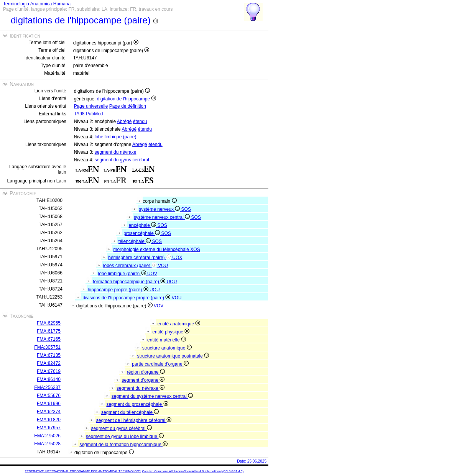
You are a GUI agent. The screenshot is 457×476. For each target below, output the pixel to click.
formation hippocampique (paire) (130, 282)
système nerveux (160, 209)
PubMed (95, 114)
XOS (195, 249)
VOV (159, 306)
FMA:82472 (49, 363)
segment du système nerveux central (152, 396)
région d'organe (146, 372)
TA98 (79, 114)
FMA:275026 (47, 436)
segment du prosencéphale (137, 404)
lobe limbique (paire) (116, 137)
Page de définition (128, 106)
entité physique (171, 332)
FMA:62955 (49, 323)
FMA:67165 (49, 339)
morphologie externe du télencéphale (152, 249)
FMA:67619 (49, 371)
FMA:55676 (49, 396)
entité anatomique (179, 324)
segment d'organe (143, 380)
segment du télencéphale (130, 412)
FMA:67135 (49, 355)
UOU (172, 282)
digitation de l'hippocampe (127, 99)
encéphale (143, 225)
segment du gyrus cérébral (122, 160)
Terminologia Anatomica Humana (37, 4)
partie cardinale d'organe (160, 364)
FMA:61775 (49, 331)
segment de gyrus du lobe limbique (125, 437)
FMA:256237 (47, 387)
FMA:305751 (47, 347)
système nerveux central (163, 217)
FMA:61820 (49, 420)
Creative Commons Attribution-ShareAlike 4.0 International (182, 471)
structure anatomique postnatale (173, 356)
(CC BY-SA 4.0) (233, 471)
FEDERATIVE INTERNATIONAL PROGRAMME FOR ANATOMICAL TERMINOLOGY (83, 471)
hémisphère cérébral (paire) (140, 258)
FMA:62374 (49, 412)
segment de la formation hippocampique (123, 445)
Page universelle (91, 106)
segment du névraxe (116, 152)
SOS (186, 209)
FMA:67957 (49, 428)
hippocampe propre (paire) (119, 290)
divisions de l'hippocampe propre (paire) (127, 298)
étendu (140, 121)
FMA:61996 (49, 404)
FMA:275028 (47, 444)
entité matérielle (167, 340)
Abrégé (124, 121)
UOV (152, 274)
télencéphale (135, 241)
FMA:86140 (49, 379)
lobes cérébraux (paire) (131, 266)
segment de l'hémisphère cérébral (134, 420)
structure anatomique (167, 348)
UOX (177, 258)
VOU (163, 266)
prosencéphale (142, 233)
